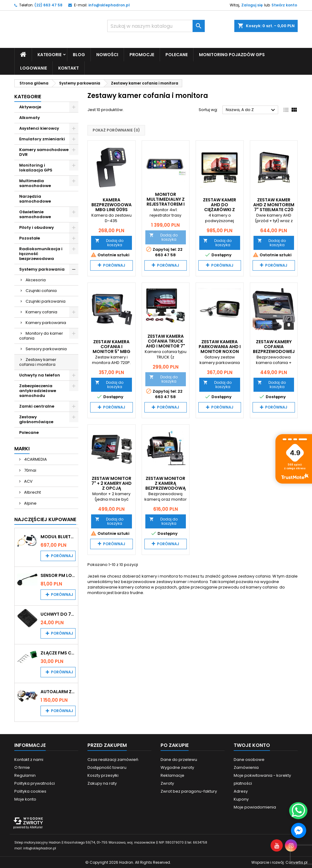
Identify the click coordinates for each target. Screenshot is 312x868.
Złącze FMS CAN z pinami (58, 653)
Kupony (241, 799)
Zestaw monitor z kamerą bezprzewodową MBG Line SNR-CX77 (165, 488)
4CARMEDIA (35, 459)
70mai (30, 470)
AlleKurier (36, 827)
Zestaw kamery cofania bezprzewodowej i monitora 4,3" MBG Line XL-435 (274, 351)
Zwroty (167, 783)
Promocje (142, 54)
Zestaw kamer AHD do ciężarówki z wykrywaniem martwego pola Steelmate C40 (220, 212)
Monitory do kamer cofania (41, 335)
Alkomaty (30, 117)
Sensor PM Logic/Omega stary (58, 575)
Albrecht (32, 492)
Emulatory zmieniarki (42, 139)
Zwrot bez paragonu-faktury (189, 791)
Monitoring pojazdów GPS (232, 54)
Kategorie (50, 54)
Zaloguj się (252, 5)
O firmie (22, 767)
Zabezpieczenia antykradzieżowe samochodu (38, 390)
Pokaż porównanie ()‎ (116, 130)
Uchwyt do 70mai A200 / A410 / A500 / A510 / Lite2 (58, 614)
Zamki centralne (37, 406)
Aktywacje (30, 107)
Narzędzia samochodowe (35, 198)
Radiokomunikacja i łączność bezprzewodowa (41, 253)
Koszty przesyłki (103, 775)
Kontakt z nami (29, 759)
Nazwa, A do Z (251, 110)
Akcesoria (36, 280)
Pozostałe (30, 238)
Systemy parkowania (42, 269)
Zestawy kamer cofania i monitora (38, 362)
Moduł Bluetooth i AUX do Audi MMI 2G (58, 536)
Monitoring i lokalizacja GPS (36, 167)
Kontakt (69, 68)
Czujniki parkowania (46, 301)
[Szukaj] (156, 26)
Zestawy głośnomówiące (36, 419)
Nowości (107, 54)
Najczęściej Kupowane (45, 519)
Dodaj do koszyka (109, 242)
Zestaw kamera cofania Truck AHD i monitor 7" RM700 (165, 344)
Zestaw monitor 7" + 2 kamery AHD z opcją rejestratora (112, 485)
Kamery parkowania (46, 322)
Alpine (30, 503)
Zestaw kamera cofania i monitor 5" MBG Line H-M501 (112, 349)
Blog (79, 54)
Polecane (177, 54)
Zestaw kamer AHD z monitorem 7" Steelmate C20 (274, 204)
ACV (28, 481)
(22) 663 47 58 (48, 5)
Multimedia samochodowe (35, 183)
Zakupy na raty (102, 783)
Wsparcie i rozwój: (279, 862)
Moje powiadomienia (255, 807)
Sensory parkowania (46, 349)
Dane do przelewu (179, 759)
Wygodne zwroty (177, 767)
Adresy (241, 791)
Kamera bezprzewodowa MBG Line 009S (112, 204)
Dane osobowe (249, 759)
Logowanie (34, 68)
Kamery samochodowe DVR (44, 152)
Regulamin (25, 775)
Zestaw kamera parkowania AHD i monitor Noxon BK (220, 349)
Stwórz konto (284, 5)
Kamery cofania (41, 312)
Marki (22, 448)
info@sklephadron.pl (109, 5)
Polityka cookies (30, 791)
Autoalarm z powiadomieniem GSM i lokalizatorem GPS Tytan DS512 (58, 691)
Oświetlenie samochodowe (35, 214)
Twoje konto (252, 745)
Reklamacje (172, 775)
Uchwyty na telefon (40, 375)
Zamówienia (246, 767)
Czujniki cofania (41, 290)
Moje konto (25, 799)
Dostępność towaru (107, 767)
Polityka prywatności (35, 783)
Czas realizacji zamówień (113, 759)
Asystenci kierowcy (39, 128)
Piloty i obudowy (37, 227)
